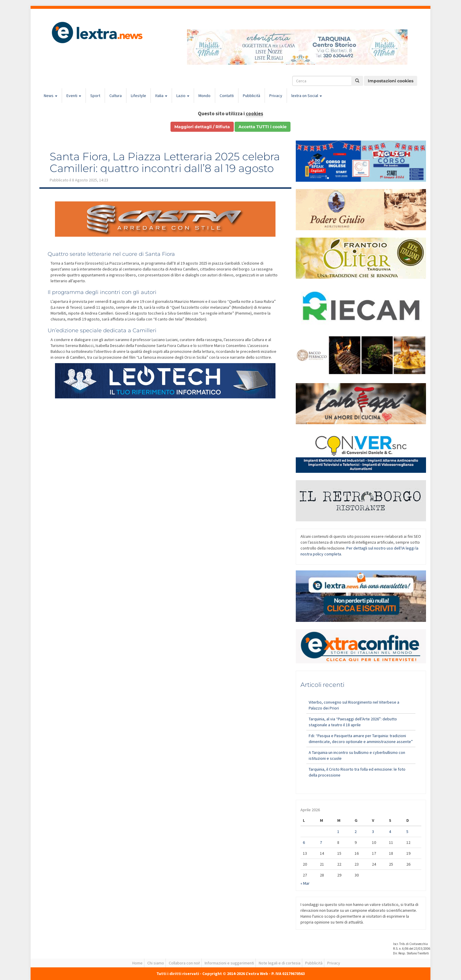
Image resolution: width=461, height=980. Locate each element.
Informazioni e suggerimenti (229, 963)
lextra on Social (307, 96)
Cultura (116, 96)
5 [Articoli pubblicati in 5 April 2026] (407, 832)
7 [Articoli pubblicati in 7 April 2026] (321, 842)
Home (137, 963)
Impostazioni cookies (391, 81)
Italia (161, 96)
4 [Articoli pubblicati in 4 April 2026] (390, 832)
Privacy (276, 96)
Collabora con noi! (184, 963)
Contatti (227, 96)
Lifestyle (138, 96)
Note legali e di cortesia (280, 963)
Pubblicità (252, 96)
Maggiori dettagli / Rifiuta (202, 127)
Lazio (183, 96)
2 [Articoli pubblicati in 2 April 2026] (356, 832)
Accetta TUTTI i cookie (263, 127)
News (51, 96)
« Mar (305, 883)
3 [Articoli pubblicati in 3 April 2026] (373, 832)
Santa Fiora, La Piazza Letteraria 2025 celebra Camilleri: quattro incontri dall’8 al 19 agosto (165, 162)
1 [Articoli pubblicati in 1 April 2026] (338, 832)
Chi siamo (156, 963)
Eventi (74, 96)
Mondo (204, 96)
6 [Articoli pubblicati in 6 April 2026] (304, 842)
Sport (95, 96)
